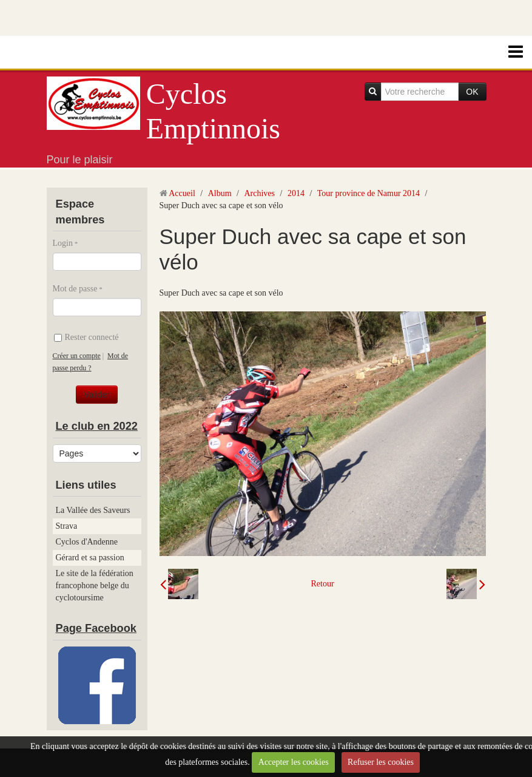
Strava (67, 526)
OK (472, 92)
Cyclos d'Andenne (87, 542)
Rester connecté (86, 337)
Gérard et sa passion (90, 558)
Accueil (182, 193)
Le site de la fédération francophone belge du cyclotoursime (95, 585)
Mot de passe (75, 289)
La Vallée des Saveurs (93, 510)
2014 (296, 193)
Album (220, 193)
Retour (322, 584)
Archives (259, 193)
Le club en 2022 (97, 426)
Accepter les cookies (294, 762)
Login (63, 243)
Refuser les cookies (381, 762)
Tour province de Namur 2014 (369, 193)
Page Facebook (96, 628)
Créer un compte (77, 356)
